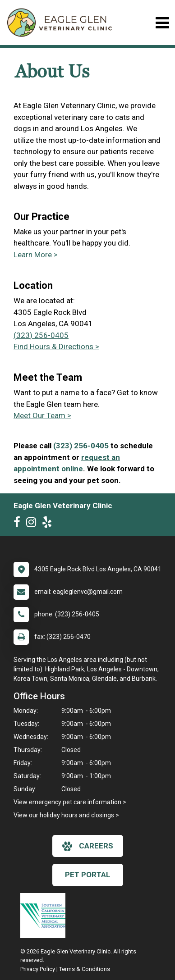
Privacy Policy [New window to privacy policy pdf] (38, 969)
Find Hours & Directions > (56, 346)
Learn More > (36, 255)
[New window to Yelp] (49, 524)
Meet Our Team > (42, 415)
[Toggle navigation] (162, 23)
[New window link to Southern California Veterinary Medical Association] (45, 916)
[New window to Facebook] (19, 524)
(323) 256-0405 (41, 335)
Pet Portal (88, 875)
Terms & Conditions (85, 969)
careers (88, 846)
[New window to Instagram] (33, 524)
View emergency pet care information (67, 802)
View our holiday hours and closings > (66, 815)
